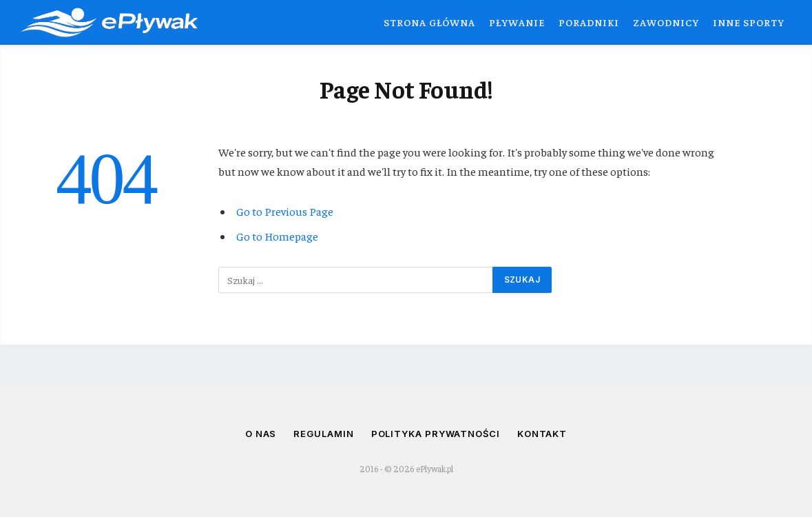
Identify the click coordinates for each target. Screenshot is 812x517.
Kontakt (542, 434)
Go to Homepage (277, 236)
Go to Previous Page (285, 211)
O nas (261, 434)
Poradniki (589, 22)
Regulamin (323, 434)
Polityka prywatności (436, 434)
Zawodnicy (666, 22)
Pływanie (517, 22)
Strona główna (429, 22)
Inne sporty (749, 22)
